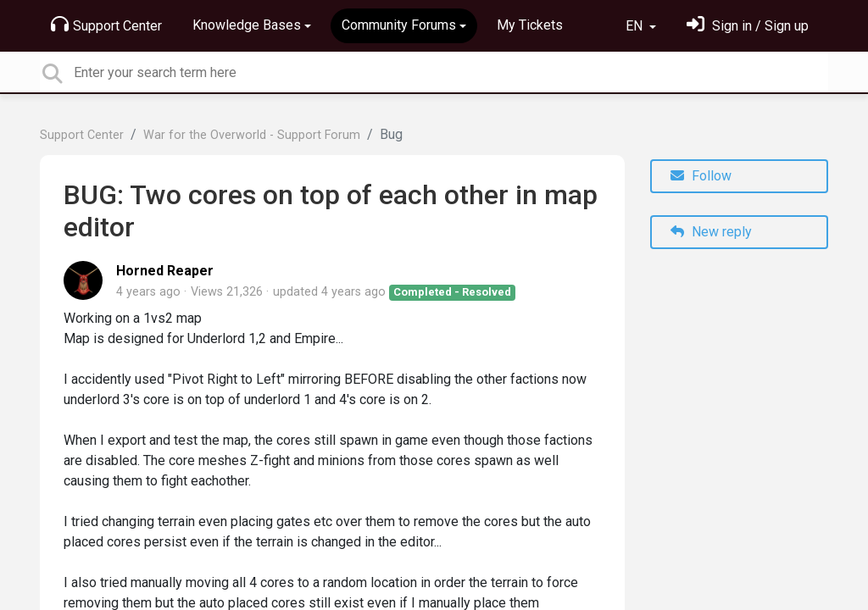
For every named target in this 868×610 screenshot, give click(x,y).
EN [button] (636, 26)
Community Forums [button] (399, 25)
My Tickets (530, 25)
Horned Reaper (165, 271)
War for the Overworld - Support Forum (252, 135)
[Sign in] (748, 26)
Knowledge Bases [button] (247, 25)
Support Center (106, 25)
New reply (711, 232)
